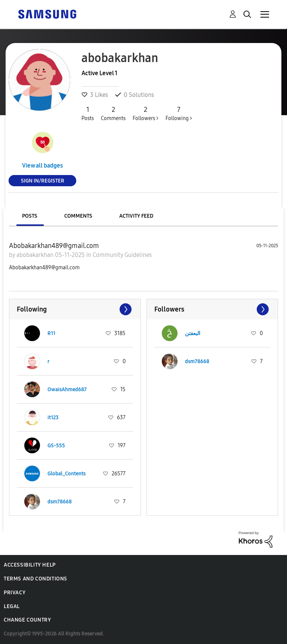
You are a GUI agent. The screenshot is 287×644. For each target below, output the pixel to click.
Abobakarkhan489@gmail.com (54, 246)
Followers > (146, 113)
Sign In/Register (43, 180)
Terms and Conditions (36, 579)
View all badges (42, 165)
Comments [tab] (78, 216)
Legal (12, 606)
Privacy (15, 593)
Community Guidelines (122, 255)
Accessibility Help (30, 565)
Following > (179, 113)
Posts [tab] (30, 216)
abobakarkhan (36, 255)
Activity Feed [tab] (136, 216)
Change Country (27, 620)
